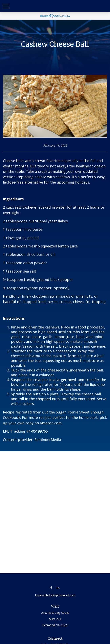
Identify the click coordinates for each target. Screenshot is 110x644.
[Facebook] (51, 588)
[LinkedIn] (58, 588)
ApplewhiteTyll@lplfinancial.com (55, 595)
